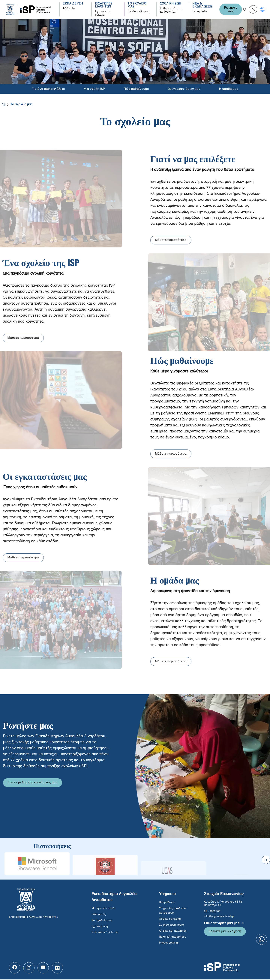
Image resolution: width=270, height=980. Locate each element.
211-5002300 (212, 912)
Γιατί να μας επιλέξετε (48, 89)
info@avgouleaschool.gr (219, 917)
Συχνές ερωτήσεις (172, 925)
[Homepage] (6, 105)
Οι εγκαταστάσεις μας (184, 89)
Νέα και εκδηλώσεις (105, 933)
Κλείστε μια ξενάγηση (225, 932)
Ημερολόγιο (167, 903)
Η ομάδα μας (229, 89)
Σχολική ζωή (100, 927)
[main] (135, 499)
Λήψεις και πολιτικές (173, 931)
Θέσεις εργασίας (170, 919)
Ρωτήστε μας (231, 9)
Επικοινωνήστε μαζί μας (222, 924)
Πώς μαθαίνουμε (136, 89)
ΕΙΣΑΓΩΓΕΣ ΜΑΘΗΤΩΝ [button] (104, 5)
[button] (253, 9)
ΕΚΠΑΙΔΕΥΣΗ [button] (73, 4)
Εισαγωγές (99, 915)
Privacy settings (169, 943)
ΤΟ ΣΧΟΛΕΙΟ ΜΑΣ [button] (137, 5)
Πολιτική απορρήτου (173, 937)
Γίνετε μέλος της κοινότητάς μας (33, 801)
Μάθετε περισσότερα (189, 241)
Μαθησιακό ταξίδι (103, 909)
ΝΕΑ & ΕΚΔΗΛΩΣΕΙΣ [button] (202, 5)
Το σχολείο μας (102, 921)
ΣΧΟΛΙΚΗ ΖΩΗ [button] (171, 4)
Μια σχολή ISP (94, 89)
